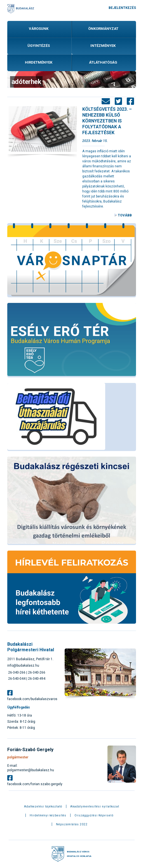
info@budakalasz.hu (23, 666)
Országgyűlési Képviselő (94, 816)
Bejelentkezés (122, 8)
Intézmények (103, 46)
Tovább (125, 215)
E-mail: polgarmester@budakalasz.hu (31, 768)
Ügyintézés (39, 46)
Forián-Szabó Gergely (30, 750)
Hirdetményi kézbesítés (48, 816)
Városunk (39, 29)
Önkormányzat (103, 29)
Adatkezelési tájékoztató (43, 807)
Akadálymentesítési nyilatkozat (95, 807)
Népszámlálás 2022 (72, 824)
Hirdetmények (39, 62)
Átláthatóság (103, 62)
